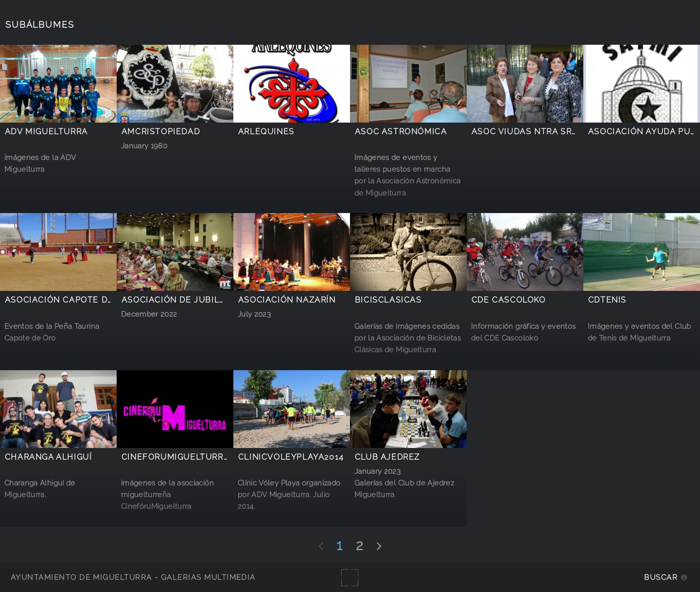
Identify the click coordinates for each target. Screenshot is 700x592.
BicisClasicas (388, 300)
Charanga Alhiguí (49, 457)
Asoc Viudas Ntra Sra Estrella (548, 132)
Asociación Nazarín (287, 300)
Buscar (661, 577)
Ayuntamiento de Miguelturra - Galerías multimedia (133, 577)
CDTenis (607, 300)
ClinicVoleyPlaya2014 (291, 457)
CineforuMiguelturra (176, 457)
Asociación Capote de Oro (70, 300)
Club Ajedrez (387, 457)
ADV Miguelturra (46, 132)
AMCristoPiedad (161, 132)
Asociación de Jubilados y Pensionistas (220, 300)
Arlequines (266, 132)
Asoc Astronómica (401, 132)
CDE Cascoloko (509, 300)
